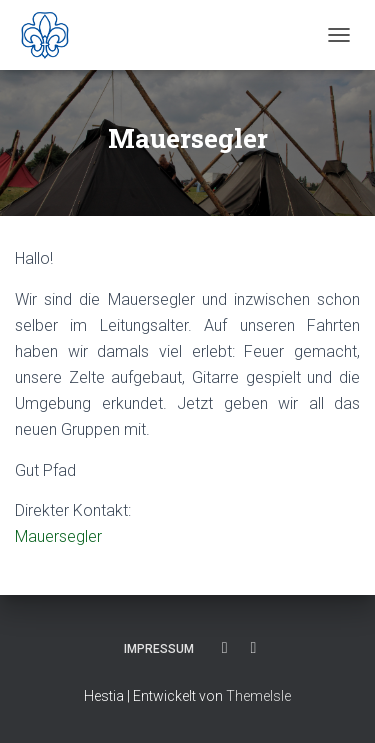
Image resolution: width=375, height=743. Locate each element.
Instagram (254, 648)
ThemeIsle (258, 696)
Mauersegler (58, 536)
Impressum (159, 649)
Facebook (225, 648)
